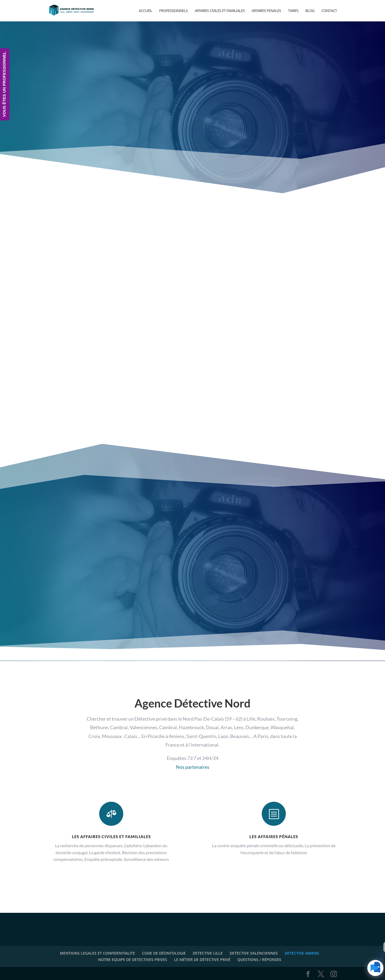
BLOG (310, 11)
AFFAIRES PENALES (266, 11)
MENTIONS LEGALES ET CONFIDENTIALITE (97, 953)
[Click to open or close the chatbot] (375, 968)
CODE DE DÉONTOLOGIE (164, 953)
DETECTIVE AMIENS (302, 953)
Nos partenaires (193, 767)
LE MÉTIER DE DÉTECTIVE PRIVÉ (202, 960)
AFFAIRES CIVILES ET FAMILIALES (220, 11)
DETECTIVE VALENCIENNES (254, 953)
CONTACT (329, 11)
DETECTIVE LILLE (208, 953)
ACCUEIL (145, 11)
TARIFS (293, 11)
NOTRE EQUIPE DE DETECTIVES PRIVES (133, 960)
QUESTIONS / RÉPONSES (259, 960)
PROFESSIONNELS (173, 11)
